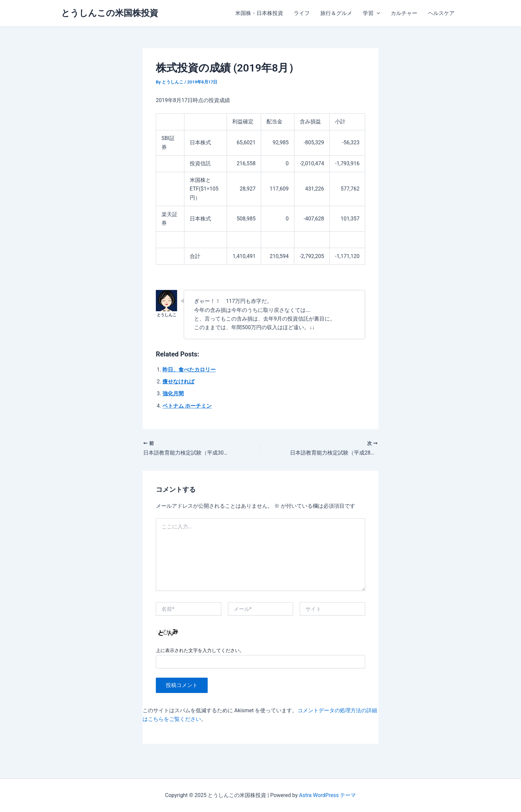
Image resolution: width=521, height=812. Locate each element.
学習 (371, 13)
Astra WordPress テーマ (327, 795)
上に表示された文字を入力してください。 (200, 650)
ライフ (302, 13)
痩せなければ (178, 382)
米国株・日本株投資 (259, 13)
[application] (377, 13)
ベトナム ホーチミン (187, 406)
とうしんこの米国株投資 (110, 13)
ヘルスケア (441, 13)
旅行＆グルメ (336, 13)
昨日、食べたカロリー (189, 370)
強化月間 (173, 394)
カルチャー (404, 13)
